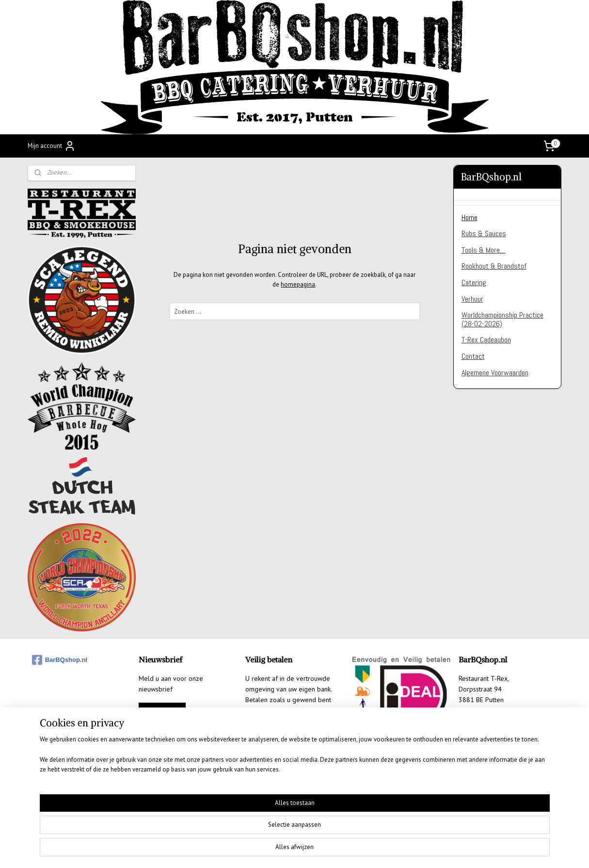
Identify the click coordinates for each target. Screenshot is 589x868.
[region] (231, 837)
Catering (474, 282)
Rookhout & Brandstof (494, 266)
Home (470, 217)
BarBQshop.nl (60, 660)
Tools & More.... (484, 250)
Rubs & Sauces (484, 233)
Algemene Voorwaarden (495, 373)
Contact (473, 356)
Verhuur (472, 299)
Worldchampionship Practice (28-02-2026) (502, 319)
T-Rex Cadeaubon (486, 340)
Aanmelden (162, 711)
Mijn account (52, 146)
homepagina (298, 284)
